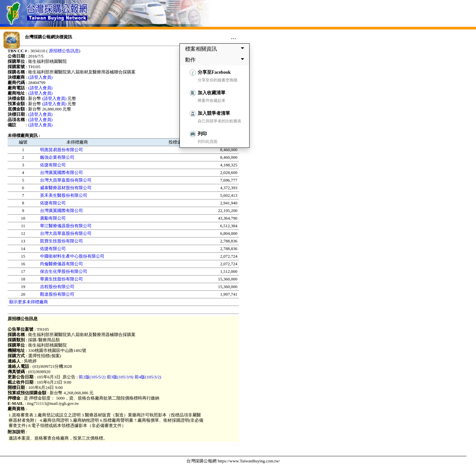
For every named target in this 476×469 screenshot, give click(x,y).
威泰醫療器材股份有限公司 (66, 188)
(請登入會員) (40, 77)
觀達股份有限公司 (57, 294)
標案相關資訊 (216, 49)
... (234, 37)
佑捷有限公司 (53, 165)
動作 (216, 60)
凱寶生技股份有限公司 (61, 241)
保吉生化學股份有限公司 (64, 271)
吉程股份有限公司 (57, 287)
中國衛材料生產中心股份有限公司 (72, 256)
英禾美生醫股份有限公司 (64, 195)
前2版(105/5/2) (92, 377)
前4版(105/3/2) (148, 377)
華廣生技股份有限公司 (61, 279)
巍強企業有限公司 (57, 157)
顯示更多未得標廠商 (29, 302)
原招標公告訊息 (64, 51)
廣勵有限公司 (53, 218)
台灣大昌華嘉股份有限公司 (66, 180)
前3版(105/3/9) (120, 377)
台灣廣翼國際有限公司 (61, 172)
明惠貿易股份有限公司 (61, 150)
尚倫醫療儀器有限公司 (61, 264)
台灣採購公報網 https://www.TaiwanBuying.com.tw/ (233, 461)
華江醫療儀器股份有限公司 (66, 226)
